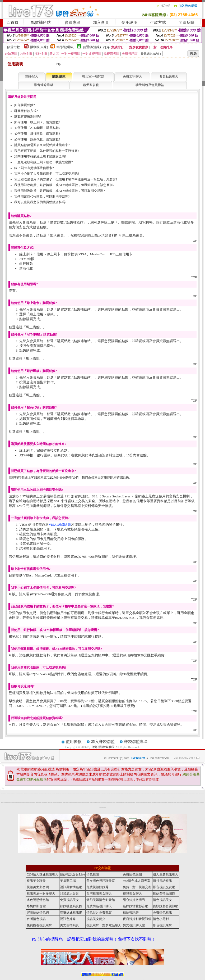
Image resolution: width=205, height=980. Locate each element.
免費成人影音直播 (196, 798)
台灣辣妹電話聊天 (27, 803)
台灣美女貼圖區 (20, 798)
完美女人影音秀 (106, 798)
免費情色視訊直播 (181, 793)
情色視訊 (93, 874)
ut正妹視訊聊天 (89, 980)
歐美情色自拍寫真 (97, 793)
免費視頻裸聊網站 (118, 980)
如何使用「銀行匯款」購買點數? (37, 134)
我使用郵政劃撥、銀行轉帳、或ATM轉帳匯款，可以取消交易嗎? (60, 191)
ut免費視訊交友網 (148, 793)
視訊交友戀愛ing (172, 798)
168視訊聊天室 (43, 803)
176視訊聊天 (95, 980)
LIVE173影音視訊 (14, 803)
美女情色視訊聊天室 (39, 798)
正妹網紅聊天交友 (105, 980)
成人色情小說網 (195, 793)
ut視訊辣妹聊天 (84, 980)
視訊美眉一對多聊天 (8, 803)
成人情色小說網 (69, 803)
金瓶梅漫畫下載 (53, 798)
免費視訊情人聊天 (22, 793)
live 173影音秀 (57, 980)
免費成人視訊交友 (97, 803)
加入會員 (101, 22)
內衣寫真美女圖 (148, 798)
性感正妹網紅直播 (109, 980)
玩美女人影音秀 (173, 803)
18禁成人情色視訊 (19, 803)
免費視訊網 (20, 793)
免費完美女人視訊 (170, 793)
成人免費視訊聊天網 (6, 798)
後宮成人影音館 (202, 803)
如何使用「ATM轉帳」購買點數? (37, 128)
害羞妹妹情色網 (92, 793)
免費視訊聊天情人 (79, 793)
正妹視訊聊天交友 (21, 803)
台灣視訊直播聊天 (151, 980)
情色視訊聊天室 (191, 793)
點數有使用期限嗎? (28, 116)
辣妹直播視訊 (104, 803)
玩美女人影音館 (124, 798)
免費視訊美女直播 (95, 793)
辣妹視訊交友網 (150, 803)
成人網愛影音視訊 (188, 803)
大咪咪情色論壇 (158, 803)
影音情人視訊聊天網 (145, 793)
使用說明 (129, 22)
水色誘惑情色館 (189, 798)
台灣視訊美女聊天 (168, 793)
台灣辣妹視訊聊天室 (67, 980)
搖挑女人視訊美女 (49, 798)
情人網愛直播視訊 (17, 803)
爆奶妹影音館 (43, 798)
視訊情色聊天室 (177, 793)
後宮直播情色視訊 (169, 803)
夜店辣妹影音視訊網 (67, 803)
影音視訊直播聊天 (75, 793)
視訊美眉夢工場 (88, 803)
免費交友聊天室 (98, 798)
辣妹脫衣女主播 (169, 798)
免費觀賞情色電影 (129, 803)
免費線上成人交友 (104, 798)
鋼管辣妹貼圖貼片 (116, 793)
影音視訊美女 (148, 980)
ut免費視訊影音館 (77, 793)
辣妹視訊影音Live (13, 798)
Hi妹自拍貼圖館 (95, 803)
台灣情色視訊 (102, 798)
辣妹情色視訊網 (183, 798)
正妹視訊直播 (97, 980)
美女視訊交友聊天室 (175, 798)
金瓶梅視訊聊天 (162, 798)
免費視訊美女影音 (162, 803)
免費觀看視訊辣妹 (37, 803)
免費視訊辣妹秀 (143, 793)
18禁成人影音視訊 (122, 803)
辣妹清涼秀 (102, 803)
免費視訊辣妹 (138, 793)
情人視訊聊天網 (56, 803)
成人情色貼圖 (140, 803)
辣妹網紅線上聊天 (111, 980)
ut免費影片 (175, 793)
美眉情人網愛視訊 (48, 793)
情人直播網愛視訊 (57, 793)
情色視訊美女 (41, 798)
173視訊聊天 (25, 803)
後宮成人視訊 (201, 803)
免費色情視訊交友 (193, 793)
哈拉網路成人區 (66, 798)
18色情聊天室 (6, 793)
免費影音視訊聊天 (183, 793)
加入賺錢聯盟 (103, 742)
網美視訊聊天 (140, 980)
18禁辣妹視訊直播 (142, 803)
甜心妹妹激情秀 (134, 900)
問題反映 (187, 22)
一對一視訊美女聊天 (141, 798)
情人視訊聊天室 (154, 793)
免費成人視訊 (18, 798)
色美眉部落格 (116, 798)
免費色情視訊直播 (33, 798)
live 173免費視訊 (155, 980)
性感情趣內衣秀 (120, 793)
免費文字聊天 (132, 76)
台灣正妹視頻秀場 (128, 980)
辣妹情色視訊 (62, 803)
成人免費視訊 (52, 803)
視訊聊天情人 (50, 803)
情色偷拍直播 (109, 793)
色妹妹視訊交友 (101, 807)
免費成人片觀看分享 (44, 793)
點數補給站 (41, 22)
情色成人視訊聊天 (4, 798)
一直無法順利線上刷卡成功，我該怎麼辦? (43, 162)
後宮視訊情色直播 (63, 793)
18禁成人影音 (110, 798)
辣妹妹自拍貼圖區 (154, 803)
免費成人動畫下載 (175, 803)
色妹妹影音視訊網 (89, 798)
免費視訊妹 (112, 798)
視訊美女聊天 (189, 793)
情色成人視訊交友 (93, 803)
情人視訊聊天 (158, 798)
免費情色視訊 (172, 793)
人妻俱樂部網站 (124, 793)
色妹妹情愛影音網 (202, 798)
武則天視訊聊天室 (93, 798)
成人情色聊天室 (185, 793)
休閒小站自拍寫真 (30, 793)
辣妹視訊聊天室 (178, 803)
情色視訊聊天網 (139, 793)
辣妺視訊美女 (157, 980)
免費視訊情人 (60, 793)
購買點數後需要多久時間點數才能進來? (42, 145)
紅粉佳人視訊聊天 (133, 798)
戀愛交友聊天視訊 (104, 793)
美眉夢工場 (68, 881)
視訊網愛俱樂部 (108, 793)
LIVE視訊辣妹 (51, 980)
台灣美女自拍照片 (60, 798)
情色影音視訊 (55, 980)
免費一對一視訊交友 (4, 803)
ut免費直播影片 (127, 803)
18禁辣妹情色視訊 (54, 803)
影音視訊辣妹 (146, 803)
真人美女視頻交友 (126, 980)
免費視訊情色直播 (134, 803)
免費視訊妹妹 (46, 803)
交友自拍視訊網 (29, 798)
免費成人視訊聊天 (187, 798)
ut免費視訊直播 (71, 803)
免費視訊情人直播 (52, 798)
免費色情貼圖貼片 (130, 793)
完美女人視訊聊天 (110, 803)
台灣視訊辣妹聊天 (103, 747)
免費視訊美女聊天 (191, 798)
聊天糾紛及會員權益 (150, 85)
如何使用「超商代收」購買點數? (37, 139)
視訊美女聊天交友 (180, 803)
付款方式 (158, 22)
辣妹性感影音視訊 (120, 798)
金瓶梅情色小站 (167, 803)
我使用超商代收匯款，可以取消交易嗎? (42, 197)
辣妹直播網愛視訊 (186, 803)
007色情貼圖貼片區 (111, 793)
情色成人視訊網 (158, 793)
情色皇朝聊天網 (132, 793)
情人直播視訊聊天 (150, 798)
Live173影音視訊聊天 (82, 980)
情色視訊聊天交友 (108, 798)
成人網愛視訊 (101, 803)
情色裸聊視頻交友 (136, 980)
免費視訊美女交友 (71, 793)
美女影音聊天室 (87, 803)
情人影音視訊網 (126, 798)
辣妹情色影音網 (10, 793)
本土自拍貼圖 (138, 803)
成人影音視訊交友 (64, 798)
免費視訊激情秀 (60, 803)
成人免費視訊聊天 (26, 798)
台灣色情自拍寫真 (156, 798)
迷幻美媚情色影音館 (194, 798)
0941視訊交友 (139, 798)
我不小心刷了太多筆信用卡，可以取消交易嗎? (47, 174)
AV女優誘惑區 (88, 793)
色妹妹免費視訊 (93, 980)
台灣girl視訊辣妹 (144, 980)
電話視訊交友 (164, 793)
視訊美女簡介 (96, 919)
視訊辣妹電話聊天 (40, 803)
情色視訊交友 (149, 980)
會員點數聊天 (169, 76)
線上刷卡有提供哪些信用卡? (34, 168)
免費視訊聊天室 (29, 803)
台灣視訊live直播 (53, 980)
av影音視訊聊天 (89, 793)
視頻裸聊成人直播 (122, 980)
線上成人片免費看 (124, 803)
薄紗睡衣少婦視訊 (73, 803)
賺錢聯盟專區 (136, 742)
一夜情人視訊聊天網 (203, 793)
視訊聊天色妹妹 (79, 980)
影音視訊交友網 (6, 803)
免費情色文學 (65, 803)
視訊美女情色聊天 (2, 798)
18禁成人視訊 (201, 793)
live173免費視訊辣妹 (86, 798)
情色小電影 (35, 803)
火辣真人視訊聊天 (34, 793)
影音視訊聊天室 (12, 793)
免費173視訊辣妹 (12, 803)
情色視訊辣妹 (23, 803)
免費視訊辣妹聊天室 (160, 793)
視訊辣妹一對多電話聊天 (104, 925)
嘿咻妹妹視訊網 (71, 913)
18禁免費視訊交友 (58, 798)
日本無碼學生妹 (86, 793)
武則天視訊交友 (144, 798)
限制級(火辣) (39, 47)
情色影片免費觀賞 (75, 803)
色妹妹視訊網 (134, 793)
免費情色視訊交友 (103, 807)
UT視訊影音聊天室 (79, 803)
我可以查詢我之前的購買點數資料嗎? (40, 202)
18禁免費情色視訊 (52, 793)
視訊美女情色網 (184, 803)
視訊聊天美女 (59, 980)
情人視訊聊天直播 (198, 798)
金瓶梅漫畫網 (36, 793)
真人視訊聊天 (170, 798)
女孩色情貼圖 (93, 793)
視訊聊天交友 (10, 803)
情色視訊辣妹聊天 (11, 798)
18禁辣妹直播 (152, 793)
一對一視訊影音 (152, 803)
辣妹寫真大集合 (106, 793)
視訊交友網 (94, 798)
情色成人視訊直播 (41, 793)
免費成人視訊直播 (22, 798)
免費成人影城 (119, 803)
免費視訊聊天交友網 (187, 793)
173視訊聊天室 (91, 980)
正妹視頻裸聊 (132, 980)
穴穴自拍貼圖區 (148, 803)
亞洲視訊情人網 (126, 793)
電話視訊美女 (132, 803)
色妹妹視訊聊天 (31, 803)
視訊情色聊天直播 (91, 803)
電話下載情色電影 (77, 798)
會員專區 (73, 22)
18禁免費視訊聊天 (160, 798)
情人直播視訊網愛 (81, 793)
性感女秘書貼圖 (26, 793)
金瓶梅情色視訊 (62, 980)
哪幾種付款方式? (26, 111)
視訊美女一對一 (112, 803)
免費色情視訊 (200, 798)
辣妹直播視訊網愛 (128, 793)
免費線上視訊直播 (146, 798)
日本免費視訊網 (162, 793)
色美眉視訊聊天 (59, 793)
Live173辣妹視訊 (102, 980)
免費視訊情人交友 (118, 798)
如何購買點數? (24, 105)
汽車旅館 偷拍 (131, 803)
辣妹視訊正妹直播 (113, 980)
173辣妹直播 (107, 980)
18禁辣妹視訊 (174, 793)
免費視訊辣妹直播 (32, 793)
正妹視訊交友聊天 (14, 793)
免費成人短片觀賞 (177, 798)
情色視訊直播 (49, 980)
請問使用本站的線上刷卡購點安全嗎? (40, 156)
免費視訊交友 (4, 793)
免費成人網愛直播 (144, 803)
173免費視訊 (85, 803)
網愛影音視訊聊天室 (114, 798)
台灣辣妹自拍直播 (73, 980)
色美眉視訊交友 (190, 803)
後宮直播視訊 (120, 803)
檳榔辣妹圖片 (28, 793)
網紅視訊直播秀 (99, 980)
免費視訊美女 (179, 793)
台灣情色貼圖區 (99, 803)
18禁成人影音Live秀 (171, 803)
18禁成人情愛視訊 (192, 803)
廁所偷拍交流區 (160, 803)
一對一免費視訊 (156, 793)
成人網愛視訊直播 (45, 803)
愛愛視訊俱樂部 (55, 798)
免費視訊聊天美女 (8, 793)
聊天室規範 (91, 85)
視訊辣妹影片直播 (50, 793)
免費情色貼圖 (132, 874)
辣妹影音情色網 (73, 793)
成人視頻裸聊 (119, 980)
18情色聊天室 (69, 793)
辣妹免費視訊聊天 (54, 793)
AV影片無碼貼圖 (75, 798)
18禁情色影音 (181, 798)
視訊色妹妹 (63, 803)
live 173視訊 (77, 803)
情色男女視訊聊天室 (114, 803)
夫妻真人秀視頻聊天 (124, 980)
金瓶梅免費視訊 (99, 793)
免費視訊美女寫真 (18, 793)
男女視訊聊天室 (134, 925)
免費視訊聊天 (108, 803)
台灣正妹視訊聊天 (166, 798)
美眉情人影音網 (67, 793)
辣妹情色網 (199, 793)
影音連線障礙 (44, 85)
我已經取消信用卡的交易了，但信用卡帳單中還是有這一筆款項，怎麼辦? (66, 179)
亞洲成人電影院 (114, 793)
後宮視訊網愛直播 (58, 803)
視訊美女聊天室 (185, 798)
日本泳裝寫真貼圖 (164, 798)
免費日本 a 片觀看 (62, 798)
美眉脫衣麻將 (46, 793)
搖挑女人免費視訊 (65, 793)
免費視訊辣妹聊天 (31, 798)
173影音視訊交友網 (106, 803)
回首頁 (13, 22)
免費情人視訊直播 (197, 793)
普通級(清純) (92, 47)
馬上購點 (33, 327)
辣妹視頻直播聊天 (76, 980)
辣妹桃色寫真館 (45, 798)
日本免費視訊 (91, 798)
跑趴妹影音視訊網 (166, 906)
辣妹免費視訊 (48, 803)
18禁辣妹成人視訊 (137, 798)
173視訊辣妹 (86, 980)
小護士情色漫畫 (122, 793)
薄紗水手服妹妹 (102, 793)
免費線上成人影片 (71, 798)
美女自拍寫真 (39, 803)
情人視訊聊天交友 (150, 793)
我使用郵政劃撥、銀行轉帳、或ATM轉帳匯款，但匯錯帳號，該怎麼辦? (64, 185)
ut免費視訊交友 (136, 793)
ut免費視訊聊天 (154, 798)
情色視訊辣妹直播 (138, 980)
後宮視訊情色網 (122, 798)
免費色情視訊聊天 (117, 803)
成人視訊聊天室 (84, 798)
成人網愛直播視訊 (152, 798)
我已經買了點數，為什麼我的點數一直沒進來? (47, 151)
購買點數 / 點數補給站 (67, 222)
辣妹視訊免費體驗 (118, 793)
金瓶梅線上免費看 (165, 803)
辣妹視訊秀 (83, 803)
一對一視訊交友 (136, 803)
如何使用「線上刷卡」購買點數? (37, 122)
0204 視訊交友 (24, 793)
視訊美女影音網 (81, 803)
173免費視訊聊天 (135, 798)
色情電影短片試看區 (156, 803)
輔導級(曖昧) (66, 47)
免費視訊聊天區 (39, 793)
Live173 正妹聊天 (115, 980)
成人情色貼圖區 (182, 803)
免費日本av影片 (166, 793)
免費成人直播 (142, 980)
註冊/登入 (32, 76)
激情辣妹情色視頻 (134, 980)
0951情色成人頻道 (128, 798)
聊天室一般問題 (93, 76)
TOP (194, 241)
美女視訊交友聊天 (198, 803)
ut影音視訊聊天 (153, 980)
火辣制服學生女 (9, 798)
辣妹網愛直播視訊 (131, 798)
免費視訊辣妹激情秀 (33, 803)
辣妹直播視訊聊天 (68, 798)
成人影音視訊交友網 (73, 798)
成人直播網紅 (100, 980)
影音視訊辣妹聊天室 (100, 798)
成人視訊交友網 (96, 798)
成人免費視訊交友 (84, 793)
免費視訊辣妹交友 (179, 798)
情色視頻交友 (130, 980)
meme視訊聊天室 (16, 793)
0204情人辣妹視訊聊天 (16, 798)
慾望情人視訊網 (141, 793)
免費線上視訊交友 (196, 803)
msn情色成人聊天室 (35, 798)
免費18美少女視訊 (82, 798)
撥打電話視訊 (37, 798)
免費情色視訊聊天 (47, 798)
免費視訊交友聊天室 (24, 798)
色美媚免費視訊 (194, 803)
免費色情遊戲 (38, 793)
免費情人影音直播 (80, 798)
